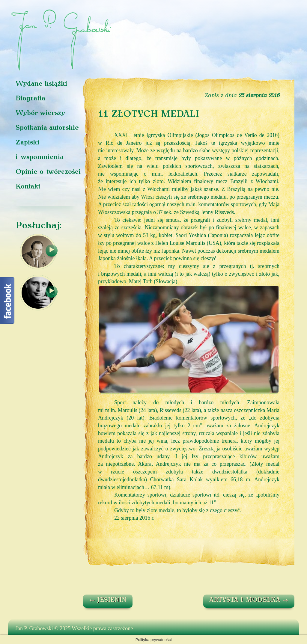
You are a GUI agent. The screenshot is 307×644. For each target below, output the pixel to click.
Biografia (30, 99)
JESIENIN (108, 600)
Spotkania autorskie (47, 128)
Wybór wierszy (40, 113)
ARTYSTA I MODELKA (249, 600)
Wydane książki (41, 84)
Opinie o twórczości (48, 172)
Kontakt (28, 187)
